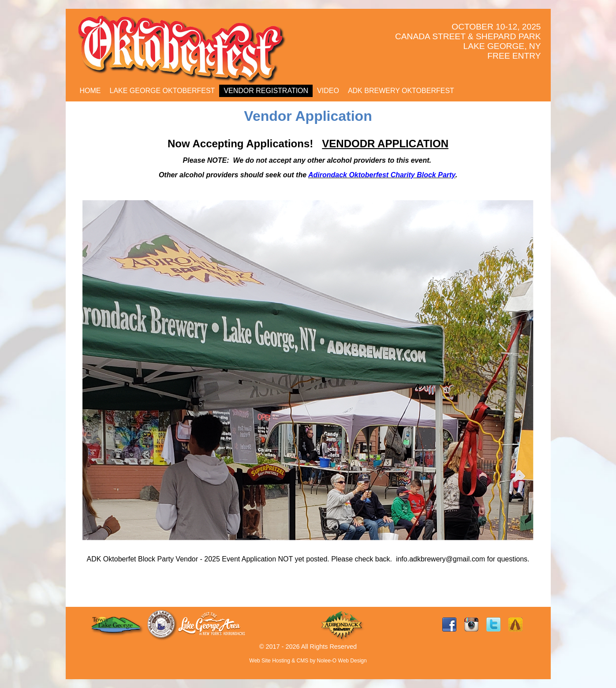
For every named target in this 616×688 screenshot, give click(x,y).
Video (328, 91)
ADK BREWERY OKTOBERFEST (401, 91)
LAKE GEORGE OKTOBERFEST (162, 91)
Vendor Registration (266, 91)
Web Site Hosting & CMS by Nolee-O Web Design (308, 661)
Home (90, 91)
